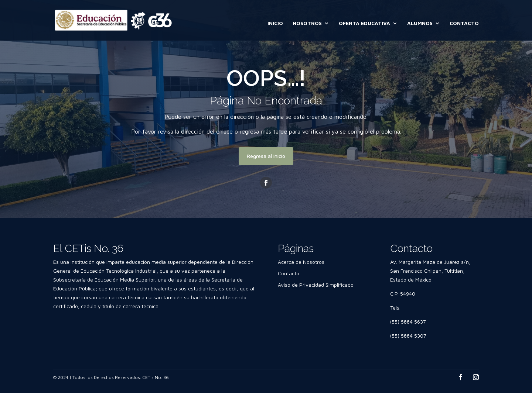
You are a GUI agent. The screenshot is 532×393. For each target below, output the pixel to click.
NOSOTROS (307, 23)
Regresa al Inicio (266, 156)
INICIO (275, 23)
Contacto (289, 273)
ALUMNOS (420, 23)
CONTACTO (464, 23)
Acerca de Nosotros (301, 262)
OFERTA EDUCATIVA (364, 23)
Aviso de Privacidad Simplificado (316, 285)
